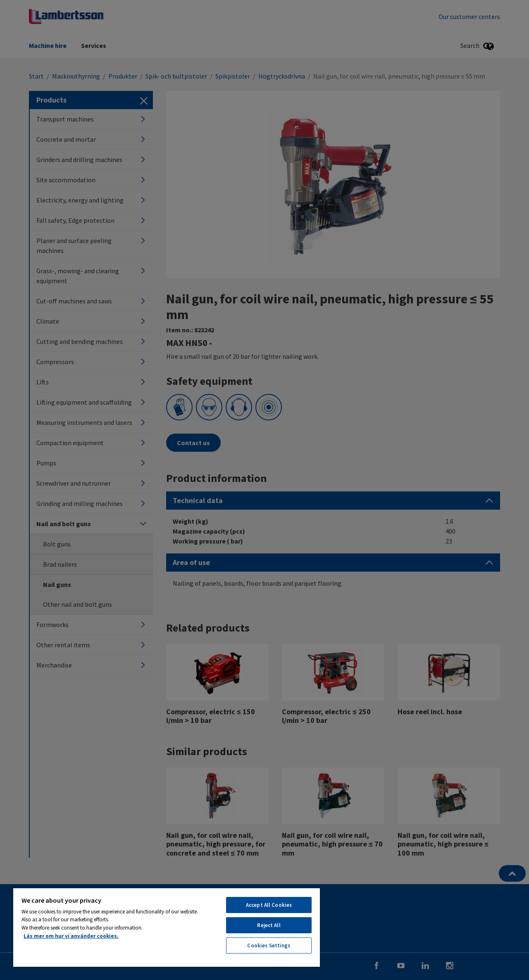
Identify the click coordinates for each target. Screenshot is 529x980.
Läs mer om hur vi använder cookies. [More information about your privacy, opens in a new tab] (71, 936)
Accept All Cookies (269, 905)
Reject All (269, 925)
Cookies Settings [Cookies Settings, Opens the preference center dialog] (269, 945)
